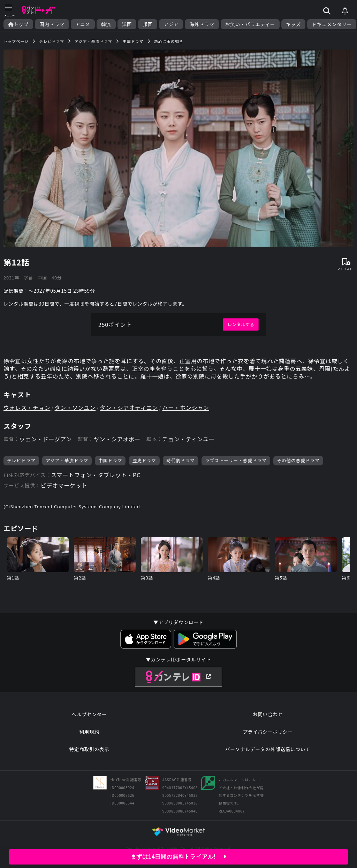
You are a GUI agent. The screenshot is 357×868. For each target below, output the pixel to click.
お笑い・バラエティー (250, 24)
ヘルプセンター (89, 714)
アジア (171, 24)
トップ (18, 24)
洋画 (127, 24)
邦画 (148, 24)
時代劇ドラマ (181, 460)
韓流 (106, 24)
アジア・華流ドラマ (67, 460)
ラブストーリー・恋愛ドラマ (236, 460)
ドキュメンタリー (332, 24)
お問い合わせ (268, 714)
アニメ (83, 24)
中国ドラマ (110, 460)
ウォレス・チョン (27, 407)
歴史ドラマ (144, 460)
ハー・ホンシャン (185, 407)
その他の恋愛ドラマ (298, 460)
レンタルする (241, 324)
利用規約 (89, 732)
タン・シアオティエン (129, 407)
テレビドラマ (21, 460)
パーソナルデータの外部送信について (268, 749)
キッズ (293, 24)
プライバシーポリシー (268, 732)
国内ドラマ (52, 24)
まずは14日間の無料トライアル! (179, 857)
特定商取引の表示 (89, 749)
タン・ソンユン (75, 407)
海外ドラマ (202, 24)
